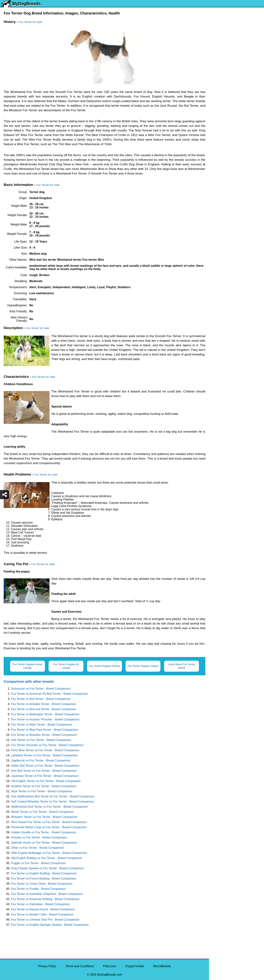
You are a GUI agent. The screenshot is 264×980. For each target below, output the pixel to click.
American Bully (221, 145)
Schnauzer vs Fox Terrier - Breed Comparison (41, 689)
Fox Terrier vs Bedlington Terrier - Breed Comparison (45, 714)
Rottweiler (218, 122)
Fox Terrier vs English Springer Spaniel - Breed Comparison (50, 925)
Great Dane (219, 184)
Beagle (216, 168)
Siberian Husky (221, 53)
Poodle (216, 191)
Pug (214, 99)
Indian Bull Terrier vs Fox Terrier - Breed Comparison (45, 766)
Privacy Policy (47, 966)
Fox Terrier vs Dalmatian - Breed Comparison (40, 904)
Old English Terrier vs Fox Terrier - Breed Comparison (46, 781)
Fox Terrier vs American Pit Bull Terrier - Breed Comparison (49, 694)
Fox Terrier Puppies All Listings (66, 666)
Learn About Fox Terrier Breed (181, 666)
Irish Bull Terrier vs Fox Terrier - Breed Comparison (44, 771)
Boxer (215, 153)
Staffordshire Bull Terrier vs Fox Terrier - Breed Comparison (49, 807)
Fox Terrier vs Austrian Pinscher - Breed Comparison (45, 719)
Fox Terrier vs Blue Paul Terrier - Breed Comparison (45, 730)
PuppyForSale (135, 966)
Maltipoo (217, 199)
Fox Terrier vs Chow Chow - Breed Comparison (42, 884)
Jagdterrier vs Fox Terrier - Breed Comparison (41, 760)
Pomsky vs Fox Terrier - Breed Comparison (39, 837)
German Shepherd (223, 107)
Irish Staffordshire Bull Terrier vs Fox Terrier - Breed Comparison (53, 796)
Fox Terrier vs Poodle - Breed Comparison (38, 889)
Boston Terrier (220, 138)
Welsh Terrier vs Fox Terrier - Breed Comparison (42, 812)
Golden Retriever (222, 114)
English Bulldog (221, 68)
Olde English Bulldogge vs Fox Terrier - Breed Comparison (49, 853)
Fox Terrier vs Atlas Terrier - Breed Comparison (42, 725)
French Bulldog (221, 84)
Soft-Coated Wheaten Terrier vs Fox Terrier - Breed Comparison (52, 802)
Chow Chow (219, 176)
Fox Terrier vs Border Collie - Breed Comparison (42, 914)
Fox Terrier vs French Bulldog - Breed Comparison (44, 879)
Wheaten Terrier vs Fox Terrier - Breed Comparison (44, 817)
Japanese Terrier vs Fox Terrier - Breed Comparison (45, 776)
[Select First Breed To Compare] (237, 20)
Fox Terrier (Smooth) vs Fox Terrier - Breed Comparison (47, 745)
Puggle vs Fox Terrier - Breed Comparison (38, 863)
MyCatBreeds (162, 966)
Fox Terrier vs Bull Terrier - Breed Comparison (41, 699)
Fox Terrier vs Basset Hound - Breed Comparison (43, 909)
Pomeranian (219, 76)
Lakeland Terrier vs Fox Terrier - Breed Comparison (44, 755)
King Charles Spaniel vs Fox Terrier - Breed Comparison (47, 868)
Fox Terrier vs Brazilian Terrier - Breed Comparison (44, 735)
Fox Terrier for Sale (30, 22)
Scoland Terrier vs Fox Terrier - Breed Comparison (44, 786)
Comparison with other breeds (29, 681)
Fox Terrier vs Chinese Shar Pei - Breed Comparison (45, 920)
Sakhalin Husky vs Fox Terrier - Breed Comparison (44, 843)
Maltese (217, 91)
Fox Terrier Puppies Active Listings (27, 666)
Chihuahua (218, 130)
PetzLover (110, 966)
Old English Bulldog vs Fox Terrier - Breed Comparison (47, 858)
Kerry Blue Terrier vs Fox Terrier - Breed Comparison (45, 750)
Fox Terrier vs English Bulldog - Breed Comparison (44, 873)
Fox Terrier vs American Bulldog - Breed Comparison (45, 899)
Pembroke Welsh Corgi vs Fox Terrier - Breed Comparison (49, 827)
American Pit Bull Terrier (227, 161)
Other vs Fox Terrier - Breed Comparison (37, 848)
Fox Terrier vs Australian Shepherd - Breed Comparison (47, 894)
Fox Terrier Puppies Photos (105, 666)
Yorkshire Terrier (222, 61)
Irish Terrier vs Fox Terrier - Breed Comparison (41, 740)
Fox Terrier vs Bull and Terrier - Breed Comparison (44, 709)
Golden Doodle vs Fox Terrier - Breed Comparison (44, 832)
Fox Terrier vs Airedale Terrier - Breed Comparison (44, 704)
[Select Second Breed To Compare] (237, 27)
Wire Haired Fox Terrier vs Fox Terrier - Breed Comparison (49, 822)
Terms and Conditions (80, 966)
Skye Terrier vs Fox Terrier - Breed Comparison (42, 791)
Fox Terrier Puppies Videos (143, 666)
